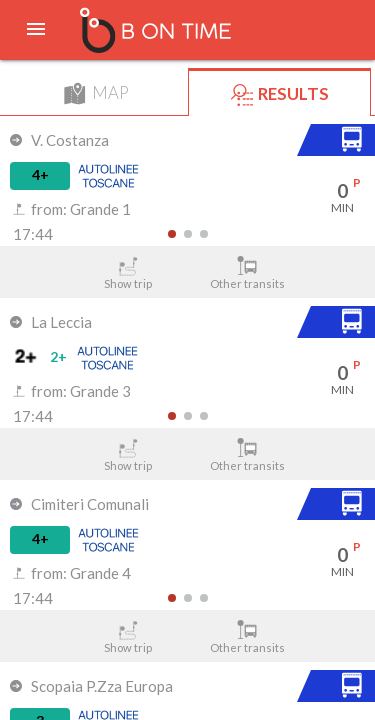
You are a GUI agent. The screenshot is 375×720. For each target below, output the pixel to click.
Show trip (128, 273)
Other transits (247, 273)
